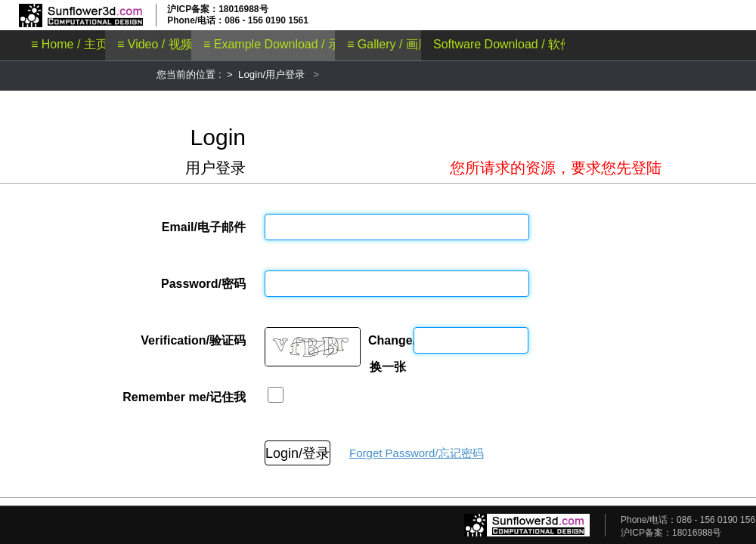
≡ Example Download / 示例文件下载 (302, 44)
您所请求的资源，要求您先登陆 (556, 168)
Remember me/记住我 (184, 397)
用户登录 (215, 168)
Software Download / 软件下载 (515, 44)
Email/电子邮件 (204, 227)
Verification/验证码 (193, 340)
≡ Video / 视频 (155, 44)
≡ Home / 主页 (70, 44)
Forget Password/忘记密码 (417, 453)
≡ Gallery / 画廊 (389, 44)
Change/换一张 (387, 344)
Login (218, 137)
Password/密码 (203, 284)
